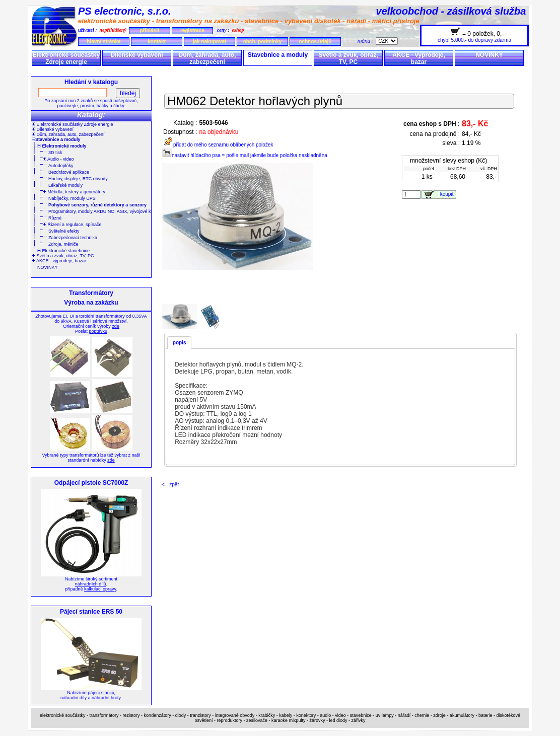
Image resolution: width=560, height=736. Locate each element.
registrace (192, 30)
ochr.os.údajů (315, 42)
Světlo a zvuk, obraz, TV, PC (348, 58)
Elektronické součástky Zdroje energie (66, 58)
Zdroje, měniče (63, 244)
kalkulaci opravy (100, 589)
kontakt (157, 42)
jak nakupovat (210, 42)
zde (116, 326)
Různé (55, 218)
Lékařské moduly (65, 185)
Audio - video (58, 159)
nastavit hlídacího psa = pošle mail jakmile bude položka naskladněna (244, 155)
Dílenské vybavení (136, 55)
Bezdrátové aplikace (69, 172)
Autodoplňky (61, 166)
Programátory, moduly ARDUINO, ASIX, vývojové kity (102, 211)
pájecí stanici (101, 693)
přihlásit (149, 30)
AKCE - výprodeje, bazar (419, 58)
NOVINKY (489, 55)
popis (180, 343)
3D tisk (55, 153)
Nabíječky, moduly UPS (72, 198)
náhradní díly (74, 698)
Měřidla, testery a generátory (74, 192)
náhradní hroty (106, 698)
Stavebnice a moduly (278, 55)
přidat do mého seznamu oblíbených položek (217, 145)
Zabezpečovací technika (73, 238)
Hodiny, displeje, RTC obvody (78, 179)
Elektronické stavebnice (63, 251)
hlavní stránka (103, 42)
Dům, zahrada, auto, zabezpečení (207, 58)
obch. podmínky (263, 42)
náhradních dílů (91, 584)
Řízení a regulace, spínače (72, 225)
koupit (448, 194)
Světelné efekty (64, 231)
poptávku (98, 331)
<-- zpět (170, 485)
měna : (367, 41)
